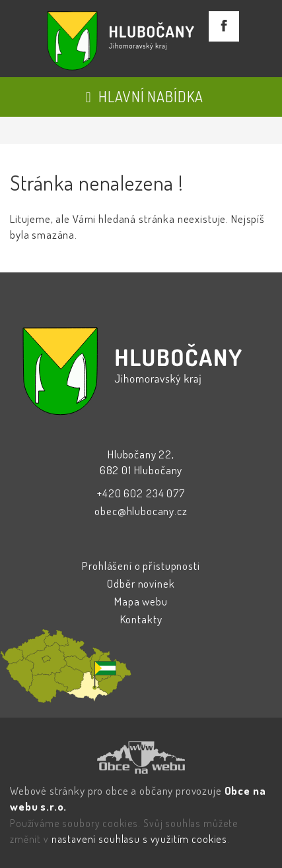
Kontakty (141, 619)
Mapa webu (141, 601)
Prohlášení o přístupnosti (141, 566)
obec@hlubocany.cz (141, 511)
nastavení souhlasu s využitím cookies (139, 839)
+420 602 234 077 (141, 493)
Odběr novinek (141, 583)
